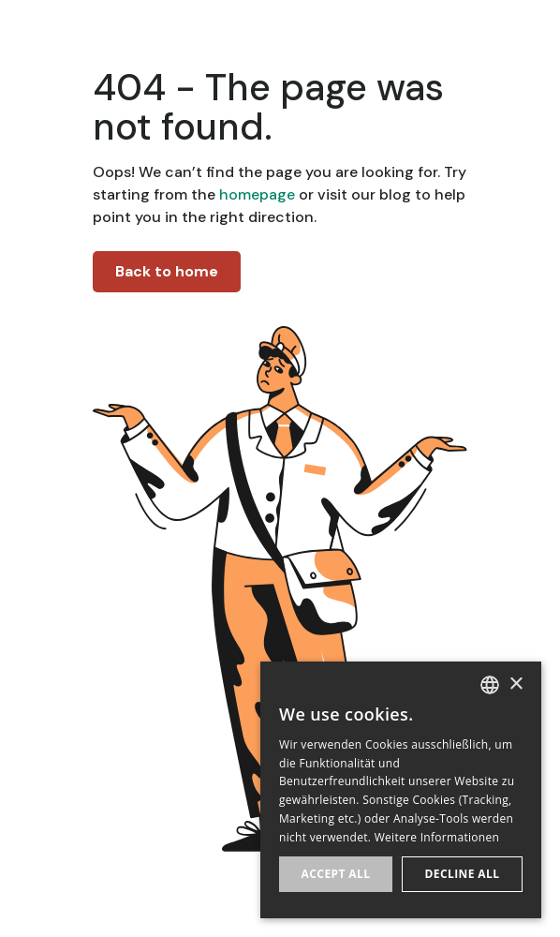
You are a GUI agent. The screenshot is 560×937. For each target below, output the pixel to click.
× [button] (516, 684)
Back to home (167, 271)
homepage (255, 194)
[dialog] (401, 790)
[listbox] (490, 685)
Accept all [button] (336, 874)
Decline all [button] (463, 874)
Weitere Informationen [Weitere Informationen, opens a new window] (437, 837)
